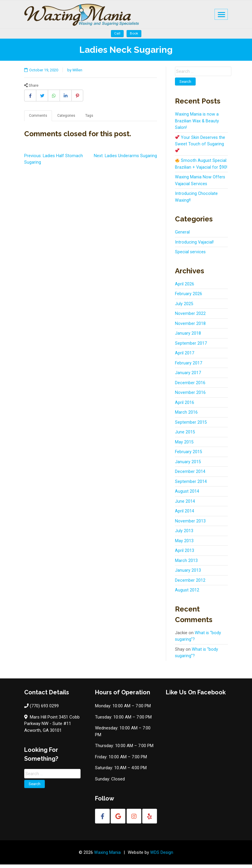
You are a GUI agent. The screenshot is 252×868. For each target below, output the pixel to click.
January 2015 (188, 465)
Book (134, 30)
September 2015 (191, 425)
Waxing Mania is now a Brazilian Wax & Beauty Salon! (197, 117)
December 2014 (190, 475)
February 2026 (189, 297)
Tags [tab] (90, 112)
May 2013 (184, 544)
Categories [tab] (67, 112)
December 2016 (190, 386)
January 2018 (188, 337)
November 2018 (190, 327)
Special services (191, 255)
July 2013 (184, 534)
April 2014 (185, 514)
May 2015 (184, 445)
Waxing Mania (107, 856)
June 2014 (185, 504)
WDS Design (162, 856)
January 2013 (188, 574)
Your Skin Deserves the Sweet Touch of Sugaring (201, 140)
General (182, 236)
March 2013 (186, 564)
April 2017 (185, 356)
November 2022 (190, 317)
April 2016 (185, 406)
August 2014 (187, 495)
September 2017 (191, 346)
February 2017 (189, 366)
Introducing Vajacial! (195, 245)
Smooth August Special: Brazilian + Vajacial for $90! (201, 164)
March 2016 (186, 416)
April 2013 (185, 554)
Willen (80, 66)
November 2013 (190, 524)
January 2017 (188, 376)
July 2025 (184, 307)
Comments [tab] (38, 112)
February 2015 (189, 455)
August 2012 (187, 594)
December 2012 (190, 583)
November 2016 (190, 396)
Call (117, 30)
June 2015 (185, 435)
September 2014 (191, 485)
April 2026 (185, 287)
